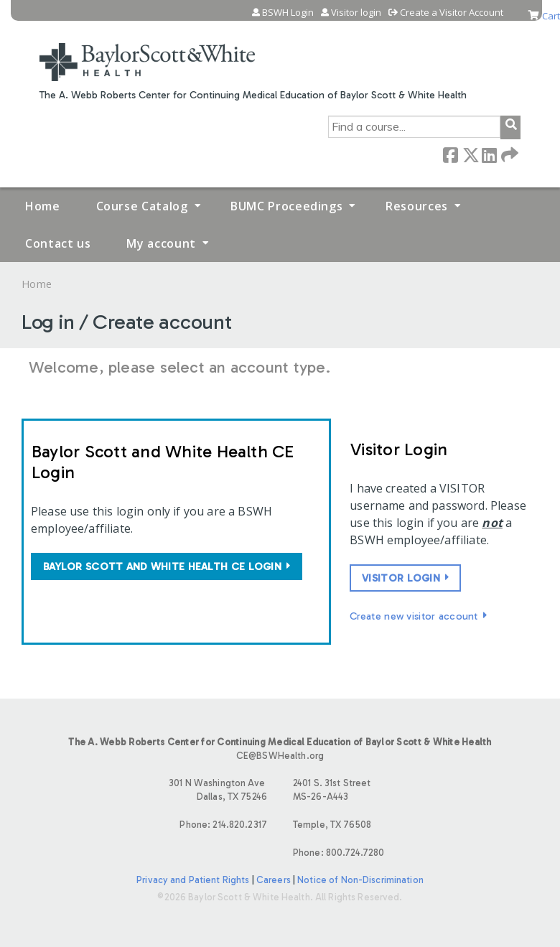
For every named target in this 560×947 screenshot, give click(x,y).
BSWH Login (288, 13)
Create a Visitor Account (452, 13)
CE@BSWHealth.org (280, 756)
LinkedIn (489, 154)
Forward (508, 154)
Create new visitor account (414, 616)
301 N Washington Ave (151, 791)
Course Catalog (142, 206)
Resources (417, 206)
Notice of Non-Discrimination (360, 880)
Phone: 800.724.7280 (339, 853)
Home (43, 206)
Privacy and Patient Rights (193, 880)
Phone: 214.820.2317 (223, 825)
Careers (274, 880)
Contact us (58, 243)
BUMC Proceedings (286, 206)
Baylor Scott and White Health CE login (162, 566)
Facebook (450, 154)
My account (161, 243)
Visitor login (356, 13)
